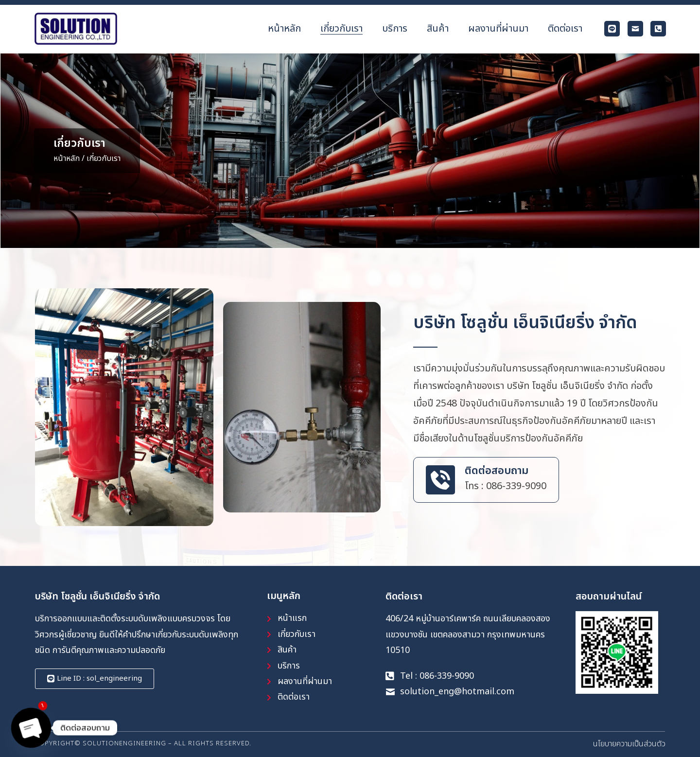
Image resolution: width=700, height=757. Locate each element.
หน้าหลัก (67, 158)
